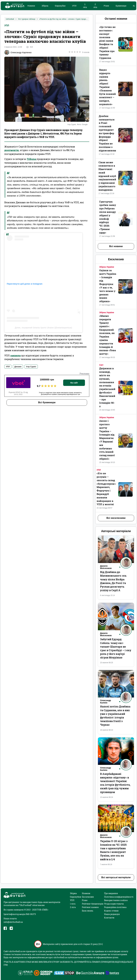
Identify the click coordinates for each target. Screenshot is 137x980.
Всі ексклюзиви (116, 518)
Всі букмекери (47, 402)
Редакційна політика (115, 907)
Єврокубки (60, 6)
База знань (88, 911)
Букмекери (121, 6)
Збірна (45, 6)
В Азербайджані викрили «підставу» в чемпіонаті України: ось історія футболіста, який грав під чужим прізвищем (115, 783)
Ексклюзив (88, 897)
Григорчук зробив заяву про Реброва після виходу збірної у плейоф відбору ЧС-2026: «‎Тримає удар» (108, 217)
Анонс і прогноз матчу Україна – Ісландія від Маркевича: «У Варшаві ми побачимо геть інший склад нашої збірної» (107, 440)
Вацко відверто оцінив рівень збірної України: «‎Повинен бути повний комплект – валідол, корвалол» (108, 87)
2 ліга (73, 907)
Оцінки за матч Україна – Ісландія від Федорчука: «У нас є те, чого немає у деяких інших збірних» (108, 286)
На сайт (74, 383)
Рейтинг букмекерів (93, 904)
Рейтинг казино (90, 907)
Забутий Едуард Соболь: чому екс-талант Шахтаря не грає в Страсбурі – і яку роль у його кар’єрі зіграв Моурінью (116, 648)
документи (12, 150)
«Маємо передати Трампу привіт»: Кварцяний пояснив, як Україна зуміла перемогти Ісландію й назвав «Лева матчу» (108, 335)
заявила (15, 355)
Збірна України (107, 267)
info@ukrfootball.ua (13, 922)
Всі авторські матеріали (116, 877)
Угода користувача (114, 904)
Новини (31, 6)
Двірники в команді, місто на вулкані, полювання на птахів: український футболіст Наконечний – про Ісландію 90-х (107, 387)
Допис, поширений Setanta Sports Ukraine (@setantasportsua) (43, 328)
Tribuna (32, 159)
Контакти (109, 918)
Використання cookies (116, 900)
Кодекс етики (111, 911)
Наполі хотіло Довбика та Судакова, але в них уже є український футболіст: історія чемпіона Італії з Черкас (115, 716)
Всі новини (116, 246)
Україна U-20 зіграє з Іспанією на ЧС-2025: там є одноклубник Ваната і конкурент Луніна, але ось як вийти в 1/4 (114, 850)
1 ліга (73, 904)
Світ (101, 365)
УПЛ (74, 6)
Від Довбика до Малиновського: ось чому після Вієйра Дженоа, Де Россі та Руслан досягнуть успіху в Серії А (113, 581)
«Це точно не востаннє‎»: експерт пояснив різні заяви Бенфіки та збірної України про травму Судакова (107, 42)
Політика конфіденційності (119, 897)
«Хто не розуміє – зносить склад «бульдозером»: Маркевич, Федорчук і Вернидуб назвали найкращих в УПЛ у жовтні (106, 489)
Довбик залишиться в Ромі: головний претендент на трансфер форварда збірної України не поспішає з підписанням (107, 133)
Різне (106, 6)
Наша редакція (112, 914)
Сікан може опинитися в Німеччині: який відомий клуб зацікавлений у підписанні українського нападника (107, 176)
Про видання (111, 893)
